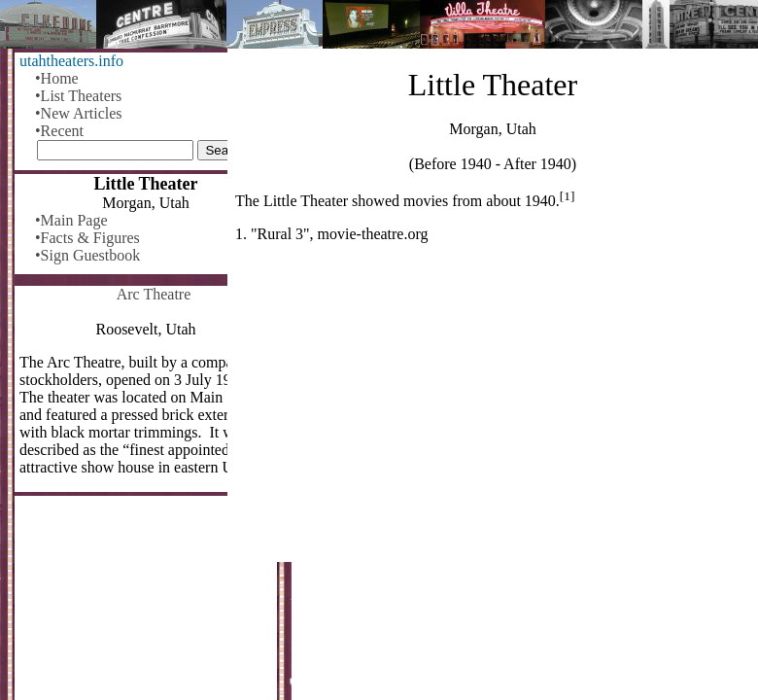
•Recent (59, 131)
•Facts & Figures (87, 238)
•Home (57, 78)
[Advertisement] (493, 410)
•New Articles (79, 113)
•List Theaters (78, 96)
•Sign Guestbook (87, 255)
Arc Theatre (154, 294)
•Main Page (71, 220)
